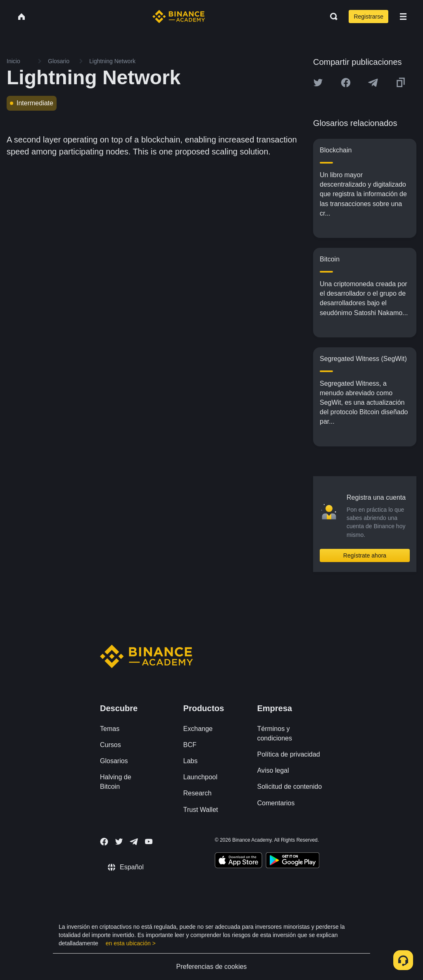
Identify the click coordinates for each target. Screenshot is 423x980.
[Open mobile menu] (403, 17)
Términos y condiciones (274, 733)
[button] (403, 17)
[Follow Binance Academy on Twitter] (119, 842)
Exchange (198, 729)
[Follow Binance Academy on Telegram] (134, 842)
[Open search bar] (331, 17)
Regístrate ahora (365, 555)
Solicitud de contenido (289, 787)
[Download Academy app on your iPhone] (239, 861)
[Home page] (179, 17)
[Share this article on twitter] (318, 83)
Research (197, 793)
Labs (191, 761)
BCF (190, 745)
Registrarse (368, 17)
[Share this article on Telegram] (373, 83)
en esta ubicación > (131, 943)
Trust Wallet (201, 810)
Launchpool (201, 777)
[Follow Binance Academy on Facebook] (104, 842)
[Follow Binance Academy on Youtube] (149, 841)
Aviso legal (273, 770)
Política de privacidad (288, 754)
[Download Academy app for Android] (292, 861)
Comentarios (276, 803)
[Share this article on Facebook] (346, 83)
